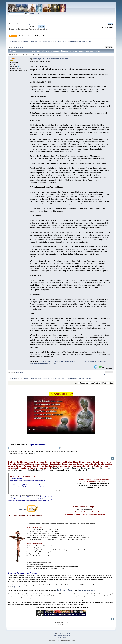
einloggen (28, 24)
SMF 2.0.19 (53, 634)
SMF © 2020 (60, 634)
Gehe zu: (74, 383)
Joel (13, 58)
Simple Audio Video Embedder (62, 635)
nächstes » (110, 45)
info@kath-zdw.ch (17, 587)
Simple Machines (69, 634)
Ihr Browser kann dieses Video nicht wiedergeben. (61, 415)
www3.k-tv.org (22, 506)
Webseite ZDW (34, 13)
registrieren (39, 24)
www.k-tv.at (23, 510)
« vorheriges (103, 45)
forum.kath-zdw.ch (86, 590)
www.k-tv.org (23, 508)
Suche (11, 445)
